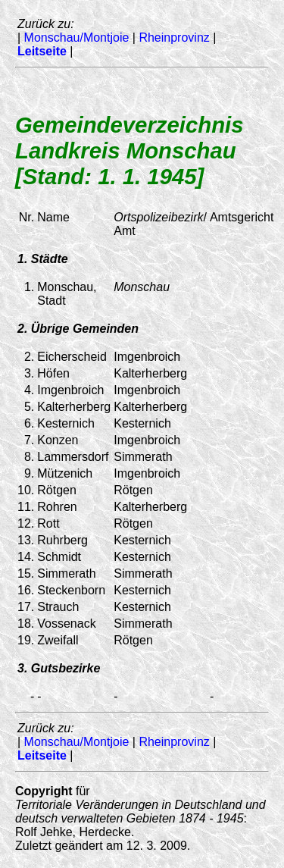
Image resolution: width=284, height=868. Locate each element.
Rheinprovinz (174, 38)
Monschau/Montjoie (77, 38)
